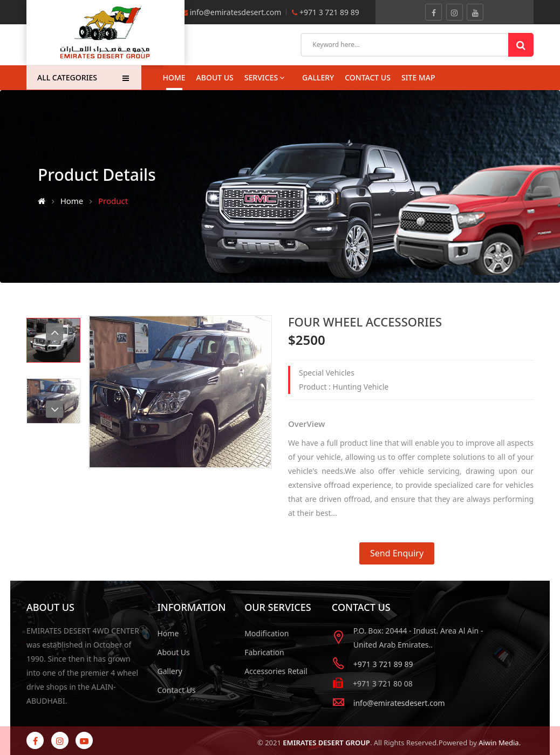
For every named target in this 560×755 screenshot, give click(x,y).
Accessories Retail (276, 671)
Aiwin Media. (500, 743)
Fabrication (264, 652)
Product (113, 201)
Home (174, 77)
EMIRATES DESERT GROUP (326, 743)
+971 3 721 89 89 (328, 12)
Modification (267, 633)
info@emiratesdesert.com (236, 12)
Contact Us (177, 690)
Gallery (170, 671)
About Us (215, 77)
